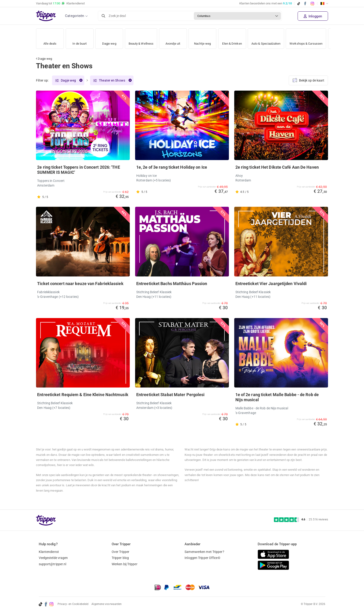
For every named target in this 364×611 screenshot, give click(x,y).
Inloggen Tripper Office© (202, 558)
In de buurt (80, 37)
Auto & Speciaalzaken (270, 37)
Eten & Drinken (234, 37)
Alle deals (50, 37)
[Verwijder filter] (81, 81)
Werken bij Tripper (125, 564)
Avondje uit (175, 37)
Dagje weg (109, 37)
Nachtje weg (204, 37)
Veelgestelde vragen (53, 558)
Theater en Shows (112, 81)
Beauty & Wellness (142, 37)
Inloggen (313, 16)
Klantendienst (49, 552)
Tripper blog (120, 558)
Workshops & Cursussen (312, 37)
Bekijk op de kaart (308, 80)
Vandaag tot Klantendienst (60, 3)
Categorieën (75, 16)
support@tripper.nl (53, 564)
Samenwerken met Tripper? (204, 552)
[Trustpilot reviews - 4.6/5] (301, 520)
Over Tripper (120, 552)
